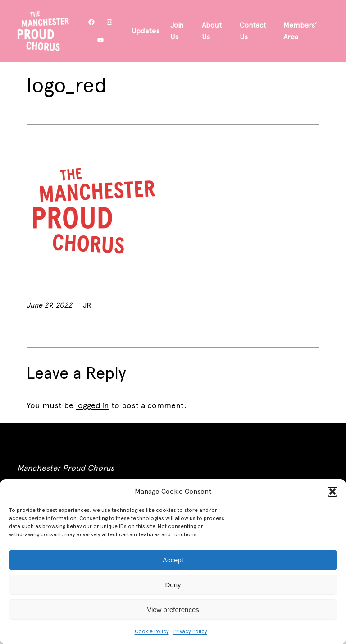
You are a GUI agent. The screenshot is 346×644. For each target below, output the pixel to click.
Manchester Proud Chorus (66, 468)
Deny (173, 585)
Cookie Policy (152, 631)
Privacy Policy (190, 631)
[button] (332, 492)
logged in (92, 405)
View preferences (173, 609)
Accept (173, 560)
